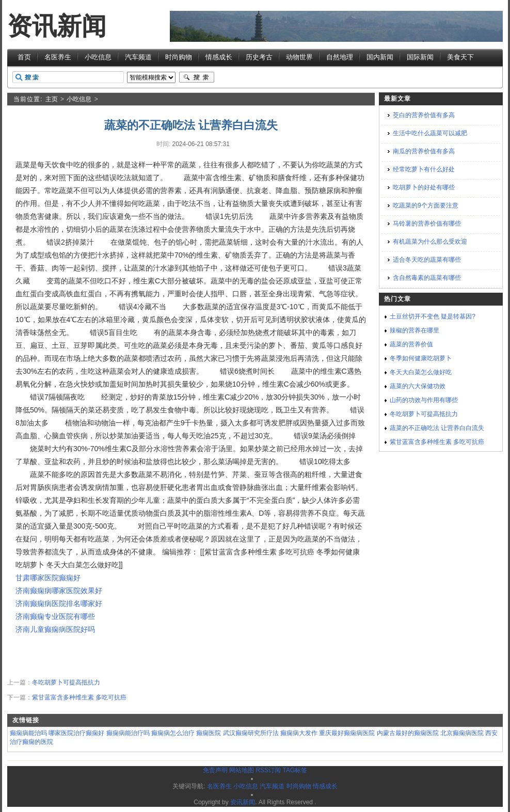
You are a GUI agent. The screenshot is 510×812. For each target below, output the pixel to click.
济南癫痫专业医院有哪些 (55, 616)
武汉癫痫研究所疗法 (251, 733)
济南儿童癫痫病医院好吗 (55, 629)
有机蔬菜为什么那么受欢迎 (430, 242)
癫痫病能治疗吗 (128, 733)
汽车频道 (138, 57)
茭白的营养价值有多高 (424, 115)
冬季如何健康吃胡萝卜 (421, 358)
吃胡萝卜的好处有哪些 (424, 187)
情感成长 (219, 57)
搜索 (197, 77)
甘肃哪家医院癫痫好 (48, 578)
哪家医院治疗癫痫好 (76, 733)
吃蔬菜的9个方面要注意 (426, 205)
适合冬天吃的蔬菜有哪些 (427, 260)
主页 (52, 99)
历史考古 (259, 57)
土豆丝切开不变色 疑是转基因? (433, 316)
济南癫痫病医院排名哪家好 (59, 603)
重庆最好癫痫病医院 (347, 733)
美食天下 (460, 57)
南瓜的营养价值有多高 (424, 151)
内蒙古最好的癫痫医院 (408, 733)
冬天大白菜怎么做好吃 (421, 372)
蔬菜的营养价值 (411, 344)
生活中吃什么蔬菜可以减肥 (430, 133)
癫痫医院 (209, 733)
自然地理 (340, 57)
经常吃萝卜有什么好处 (424, 169)
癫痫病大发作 (299, 733)
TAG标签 (295, 770)
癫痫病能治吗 (28, 733)
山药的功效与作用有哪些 (424, 400)
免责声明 (215, 770)
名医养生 (58, 57)
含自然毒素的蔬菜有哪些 (427, 278)
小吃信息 (98, 57)
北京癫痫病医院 (462, 733)
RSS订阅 (268, 770)
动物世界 (299, 57)
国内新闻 (380, 57)
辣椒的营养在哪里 (415, 330)
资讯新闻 (57, 26)
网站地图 (242, 770)
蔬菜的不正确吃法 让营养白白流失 (437, 428)
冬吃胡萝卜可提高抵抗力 (66, 682)
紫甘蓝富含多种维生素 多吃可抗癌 (79, 697)
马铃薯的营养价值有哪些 (427, 224)
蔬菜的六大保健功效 (418, 386)
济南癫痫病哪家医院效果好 (59, 591)
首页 (24, 57)
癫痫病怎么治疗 (173, 733)
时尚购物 (179, 57)
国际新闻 (420, 57)
